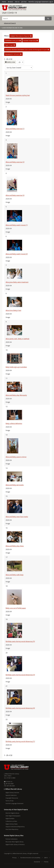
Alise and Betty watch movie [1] (17, 225)
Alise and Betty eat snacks (15, 485)
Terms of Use (9, 801)
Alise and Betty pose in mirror (16, 457)
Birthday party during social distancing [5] (20, 641)
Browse (10, 2)
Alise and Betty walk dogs (15, 575)
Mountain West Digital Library (15, 842)
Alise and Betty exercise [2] (15, 162)
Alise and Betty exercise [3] (15, 195)
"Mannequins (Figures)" (21, 36)
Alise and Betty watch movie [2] (17, 254)
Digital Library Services (12, 793)
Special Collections (11, 795)
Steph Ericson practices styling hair (18, 95)
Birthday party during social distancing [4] (20, 708)
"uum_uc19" (13, 40)
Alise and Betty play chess (15, 546)
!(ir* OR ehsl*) (13, 54)
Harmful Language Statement (38, 2)
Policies (46, 862)
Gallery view (11, 62)
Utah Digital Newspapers (13, 816)
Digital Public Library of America (15, 844)
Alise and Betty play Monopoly (16, 395)
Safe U (46, 858)
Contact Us (8, 782)
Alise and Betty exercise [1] (15, 129)
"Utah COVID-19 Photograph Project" (27, 50)
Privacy (14, 858)
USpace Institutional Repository (15, 827)
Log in (51, 2)
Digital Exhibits (10, 818)
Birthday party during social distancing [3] (20, 675)
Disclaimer (37, 862)
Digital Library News (12, 824)
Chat (24, 2)
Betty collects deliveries (14, 423)
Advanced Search (10, 23)
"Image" (10, 45)
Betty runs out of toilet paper (16, 608)
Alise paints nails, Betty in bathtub (17, 339)
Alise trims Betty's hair (13, 310)
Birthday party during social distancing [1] (20, 741)
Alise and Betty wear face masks (17, 517)
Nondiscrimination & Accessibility (30, 858)
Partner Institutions (11, 839)
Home (4, 2)
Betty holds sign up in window (16, 367)
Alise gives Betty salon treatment (17, 282)
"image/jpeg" (31, 40)
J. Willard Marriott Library (12, 774)
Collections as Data (11, 821)
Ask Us (17, 2)
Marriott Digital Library (12, 813)
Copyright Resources (12, 798)
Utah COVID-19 (9, 13)
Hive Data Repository (12, 829)
